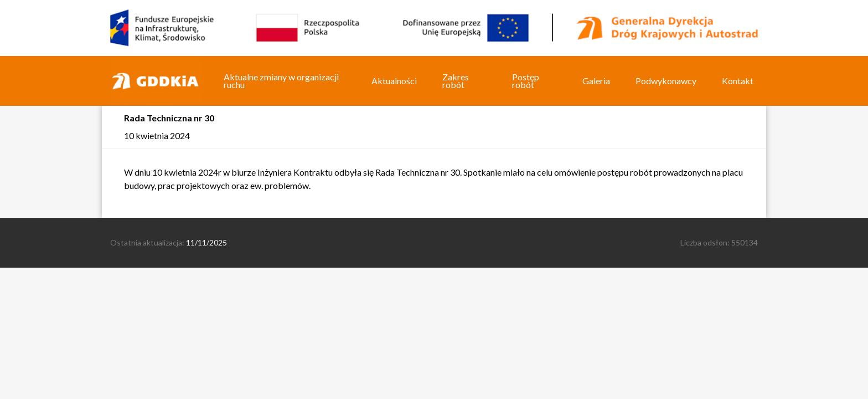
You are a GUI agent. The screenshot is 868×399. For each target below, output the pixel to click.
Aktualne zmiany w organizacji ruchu (281, 81)
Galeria (596, 81)
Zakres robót (456, 81)
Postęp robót (526, 81)
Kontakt (738, 81)
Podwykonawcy (666, 81)
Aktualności (394, 81)
